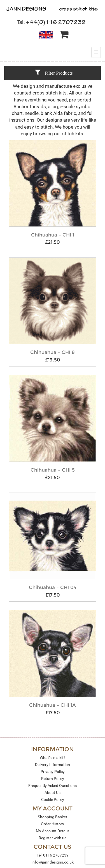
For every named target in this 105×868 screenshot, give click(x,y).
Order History (53, 824)
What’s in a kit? (53, 758)
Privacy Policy (53, 772)
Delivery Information (53, 765)
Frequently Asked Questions (53, 786)
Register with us (53, 838)
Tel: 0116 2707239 (53, 855)
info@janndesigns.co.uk (53, 862)
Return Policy (53, 779)
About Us (53, 793)
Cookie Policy (53, 800)
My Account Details (53, 831)
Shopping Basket (53, 817)
